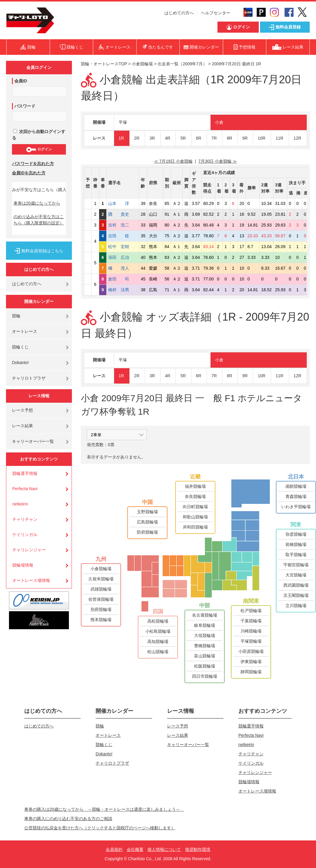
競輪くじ (20, 347)
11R (279, 138)
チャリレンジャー (29, 550)
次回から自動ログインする (39, 135)
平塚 (123, 122)
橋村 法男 (123, 290)
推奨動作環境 (198, 849)
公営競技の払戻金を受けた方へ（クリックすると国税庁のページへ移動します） (100, 828)
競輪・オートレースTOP (104, 64)
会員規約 (114, 849)
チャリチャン (25, 519)
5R (183, 138)
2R (137, 138)
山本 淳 (123, 203)
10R (261, 138)
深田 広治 (123, 257)
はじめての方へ (179, 13)
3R (152, 138)
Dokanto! (20, 363)
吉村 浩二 (123, 225)
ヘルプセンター (216, 13)
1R (121, 138)
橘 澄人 (123, 268)
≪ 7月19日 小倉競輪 (173, 161)
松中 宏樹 (123, 247)
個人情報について (164, 849)
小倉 (219, 122)
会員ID (21, 81)
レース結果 (22, 426)
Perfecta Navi (25, 489)
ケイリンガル (25, 535)
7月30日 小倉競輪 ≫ (218, 161)
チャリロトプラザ (29, 378)
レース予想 (22, 410)
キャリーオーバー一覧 (33, 441)
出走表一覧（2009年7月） (182, 64)
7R (214, 138)
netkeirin (20, 504)
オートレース (25, 331)
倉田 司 (123, 279)
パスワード (25, 106)
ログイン (39, 150)
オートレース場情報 (31, 580)
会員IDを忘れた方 (29, 173)
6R (199, 138)
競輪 (16, 316)
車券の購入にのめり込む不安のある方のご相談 (68, 819)
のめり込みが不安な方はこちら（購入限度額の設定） (39, 220)
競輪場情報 (23, 565)
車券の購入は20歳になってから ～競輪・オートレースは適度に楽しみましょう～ (104, 809)
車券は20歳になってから (37, 203)
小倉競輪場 (142, 64)
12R (297, 138)
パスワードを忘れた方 (33, 164)
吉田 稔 (123, 236)
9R (245, 138)
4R (168, 138)
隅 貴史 (123, 214)
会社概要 (135, 849)
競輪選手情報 (25, 473)
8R (229, 138)
